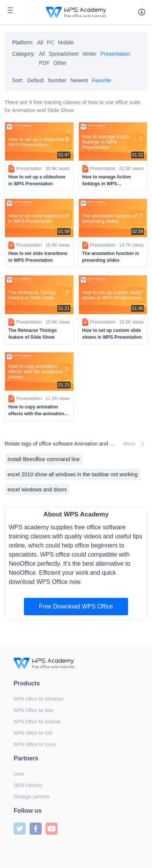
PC (51, 42)
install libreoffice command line (44, 459)
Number (57, 80)
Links (19, 774)
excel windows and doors (37, 490)
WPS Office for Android (37, 722)
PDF (44, 63)
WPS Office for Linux (35, 744)
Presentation (115, 54)
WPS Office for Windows (38, 699)
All (40, 42)
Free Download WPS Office (76, 606)
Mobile (66, 42)
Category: (24, 54)
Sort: (18, 80)
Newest (79, 80)
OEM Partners (28, 785)
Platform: (23, 42)
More (135, 444)
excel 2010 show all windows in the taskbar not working (73, 474)
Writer (90, 54)
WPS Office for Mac (34, 710)
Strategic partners (32, 797)
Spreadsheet (63, 54)
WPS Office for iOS (33, 733)
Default (36, 80)
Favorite (101, 80)
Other (60, 63)
